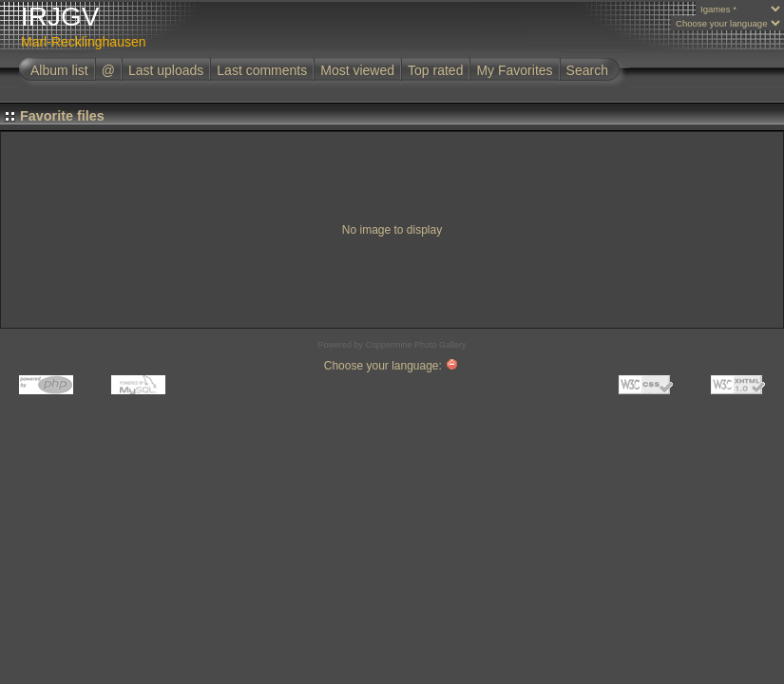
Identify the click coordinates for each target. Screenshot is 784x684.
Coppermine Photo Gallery (415, 345)
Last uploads (166, 70)
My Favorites (514, 70)
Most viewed (357, 70)
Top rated (435, 70)
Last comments (262, 70)
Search (587, 70)
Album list (59, 70)
